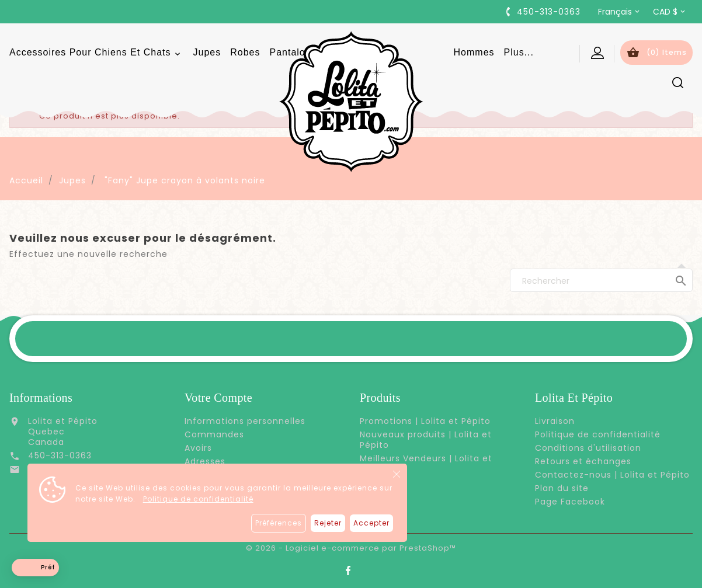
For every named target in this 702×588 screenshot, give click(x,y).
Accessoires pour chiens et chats (97, 53)
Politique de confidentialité (198, 499)
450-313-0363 (60, 455)
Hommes (474, 52)
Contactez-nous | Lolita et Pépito (612, 475)
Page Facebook (570, 502)
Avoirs (198, 448)
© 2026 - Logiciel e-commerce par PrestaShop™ (351, 548)
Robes (245, 52)
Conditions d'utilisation (588, 448)
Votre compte (218, 398)
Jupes (207, 52)
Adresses (205, 461)
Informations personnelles (245, 421)
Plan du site (562, 488)
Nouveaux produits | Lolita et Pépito (426, 440)
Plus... (519, 52)
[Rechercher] (601, 281)
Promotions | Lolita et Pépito (425, 421)
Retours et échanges (583, 461)
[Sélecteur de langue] (620, 12)
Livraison (555, 421)
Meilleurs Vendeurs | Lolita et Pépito (426, 464)
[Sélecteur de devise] (670, 12)
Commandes (214, 434)
